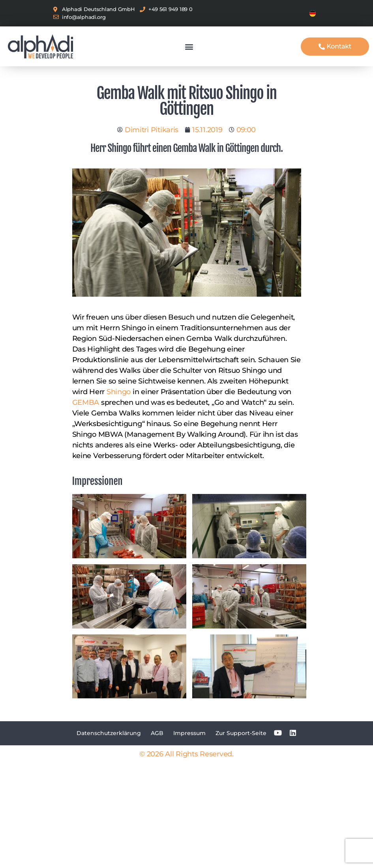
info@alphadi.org (84, 17)
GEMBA (86, 402)
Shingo (119, 392)
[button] (189, 46)
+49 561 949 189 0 (170, 9)
